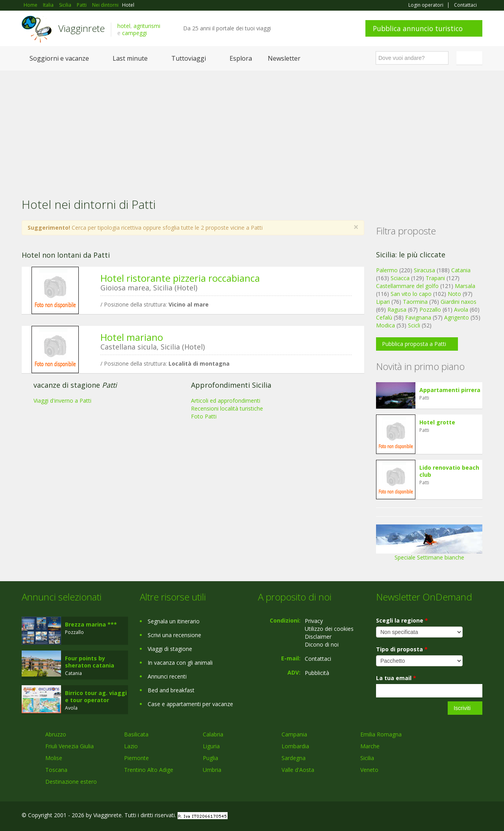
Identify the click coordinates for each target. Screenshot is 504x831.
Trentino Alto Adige (149, 770)
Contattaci (465, 5)
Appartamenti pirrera (450, 390)
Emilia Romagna (381, 734)
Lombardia (295, 746)
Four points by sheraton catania (90, 662)
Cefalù (384, 317)
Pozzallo (430, 310)
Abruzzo (56, 734)
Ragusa (397, 310)
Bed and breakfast (171, 690)
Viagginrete (82, 28)
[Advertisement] (252, 130)
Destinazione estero (71, 782)
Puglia (210, 758)
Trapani (435, 278)
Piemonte (136, 758)
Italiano (471, 58)
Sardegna (294, 758)
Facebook (423, 816)
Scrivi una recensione (174, 635)
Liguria (211, 746)
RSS (478, 816)
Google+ (440, 816)
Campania (294, 734)
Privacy (314, 621)
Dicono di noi (322, 644)
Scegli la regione (402, 620)
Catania (461, 270)
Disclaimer (318, 637)
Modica (385, 325)
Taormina (415, 302)
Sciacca (400, 278)
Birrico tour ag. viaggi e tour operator (96, 696)
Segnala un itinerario (174, 621)
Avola (461, 310)
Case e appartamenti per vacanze (190, 704)
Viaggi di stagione (170, 649)
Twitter (460, 816)
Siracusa (424, 270)
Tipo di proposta (402, 649)
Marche (370, 746)
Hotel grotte (437, 422)
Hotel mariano (132, 337)
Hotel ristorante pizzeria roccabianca (180, 278)
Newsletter (284, 58)
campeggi (134, 33)
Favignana (418, 317)
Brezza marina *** (91, 624)
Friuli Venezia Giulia (69, 746)
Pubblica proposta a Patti (414, 344)
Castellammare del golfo (407, 286)
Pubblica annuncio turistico (418, 28)
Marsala (465, 286)
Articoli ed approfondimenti (226, 401)
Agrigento (457, 317)
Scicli (414, 325)
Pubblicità (317, 673)
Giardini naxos (459, 302)
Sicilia (367, 758)
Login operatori (426, 5)
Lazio (131, 746)
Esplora (241, 58)
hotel (124, 26)
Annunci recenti (167, 676)
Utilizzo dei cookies (329, 629)
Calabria (213, 734)
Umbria (212, 770)
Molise (54, 758)
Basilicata (136, 734)
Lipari (383, 302)
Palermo (387, 270)
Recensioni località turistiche (227, 408)
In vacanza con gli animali (180, 663)
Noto (454, 294)
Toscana (56, 770)
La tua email (396, 678)
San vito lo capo (411, 294)
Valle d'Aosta (298, 770)
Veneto (369, 770)
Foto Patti (204, 416)
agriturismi (147, 26)
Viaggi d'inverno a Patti (62, 401)
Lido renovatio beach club (449, 471)
